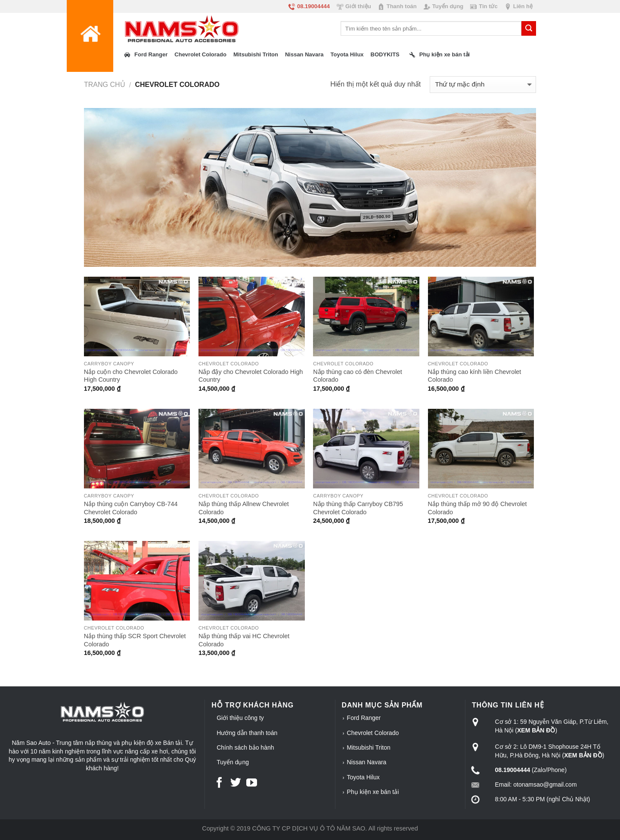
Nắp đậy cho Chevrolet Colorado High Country (251, 376)
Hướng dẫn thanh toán (247, 733)
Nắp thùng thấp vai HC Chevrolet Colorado (244, 640)
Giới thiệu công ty (240, 718)
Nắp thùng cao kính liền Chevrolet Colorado (475, 376)
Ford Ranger (364, 718)
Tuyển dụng (233, 762)
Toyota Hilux (363, 777)
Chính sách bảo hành (245, 747)
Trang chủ (105, 85)
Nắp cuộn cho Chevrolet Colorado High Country (131, 376)
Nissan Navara (367, 762)
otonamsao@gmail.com (545, 784)
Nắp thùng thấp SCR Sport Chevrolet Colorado (135, 640)
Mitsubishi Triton (369, 747)
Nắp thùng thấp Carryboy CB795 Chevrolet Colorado (358, 508)
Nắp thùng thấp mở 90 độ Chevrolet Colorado (477, 508)
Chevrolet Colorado (373, 733)
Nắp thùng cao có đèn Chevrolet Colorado (357, 376)
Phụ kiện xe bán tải (373, 792)
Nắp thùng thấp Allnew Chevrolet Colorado (244, 508)
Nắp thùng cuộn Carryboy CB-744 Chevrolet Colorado (131, 508)
